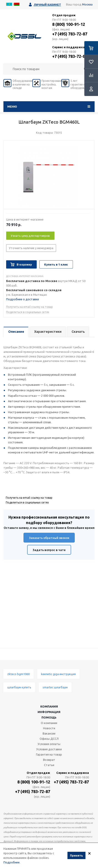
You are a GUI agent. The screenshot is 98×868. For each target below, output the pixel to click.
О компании (49, 723)
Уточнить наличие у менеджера (31, 248)
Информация (49, 712)
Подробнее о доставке (23, 299)
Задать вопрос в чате (49, 550)
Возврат (49, 760)
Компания (49, 706)
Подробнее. (12, 862)
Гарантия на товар (49, 754)
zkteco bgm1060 (18, 674)
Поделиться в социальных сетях (28, 312)
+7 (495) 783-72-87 (70, 34)
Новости (49, 728)
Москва (87, 4)
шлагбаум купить (19, 687)
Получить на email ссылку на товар (30, 307)
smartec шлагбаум (55, 687)
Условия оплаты (49, 744)
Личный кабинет (47, 5)
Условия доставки (49, 749)
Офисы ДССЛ (49, 739)
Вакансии (49, 733)
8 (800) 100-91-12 (69, 24)
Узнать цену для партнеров (30, 236)
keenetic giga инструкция (58, 674)
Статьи (49, 765)
